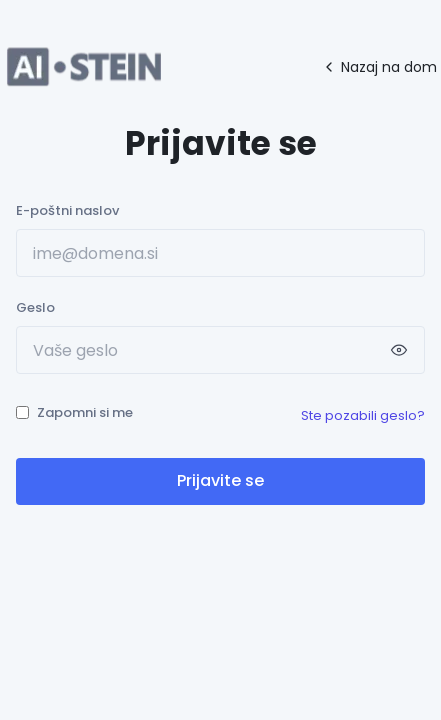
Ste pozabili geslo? (363, 415)
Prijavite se (220, 480)
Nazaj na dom (379, 67)
